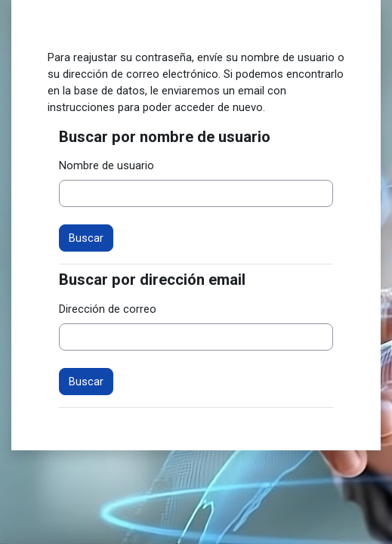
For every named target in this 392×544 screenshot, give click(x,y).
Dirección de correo (108, 309)
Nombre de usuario (106, 165)
